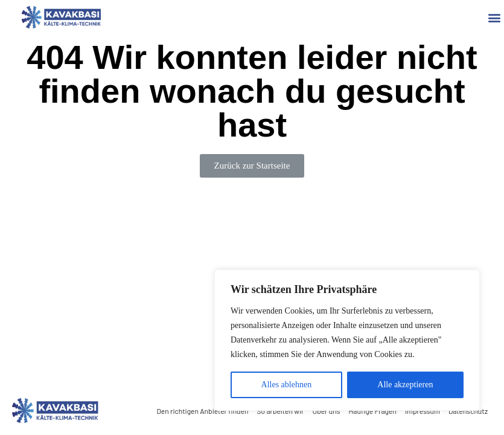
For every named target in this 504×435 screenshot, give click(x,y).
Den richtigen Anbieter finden (202, 411)
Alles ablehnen (287, 385)
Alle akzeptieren (405, 385)
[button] (494, 17)
